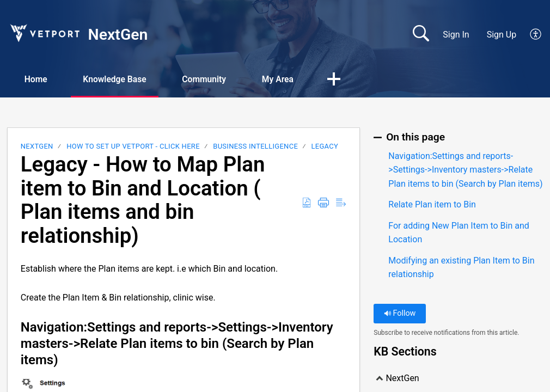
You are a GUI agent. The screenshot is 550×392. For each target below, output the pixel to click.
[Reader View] (341, 204)
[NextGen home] (44, 33)
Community (213, 79)
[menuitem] (530, 35)
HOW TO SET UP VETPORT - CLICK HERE (133, 147)
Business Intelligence (255, 147)
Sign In (456, 35)
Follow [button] (400, 314)
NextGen (37, 147)
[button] (347, 80)
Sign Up (502, 35)
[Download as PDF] (307, 204)
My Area (289, 79)
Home (38, 79)
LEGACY (325, 147)
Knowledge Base (120, 79)
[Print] (323, 204)
